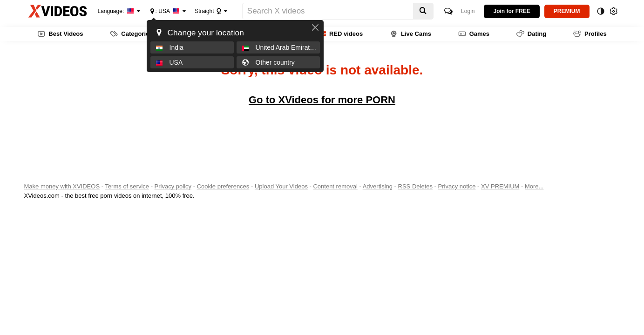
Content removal (335, 186)
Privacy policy (173, 186)
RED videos (340, 34)
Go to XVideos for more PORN (322, 100)
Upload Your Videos (281, 186)
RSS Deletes (415, 186)
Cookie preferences (223, 186)
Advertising (378, 186)
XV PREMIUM (500, 186)
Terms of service (127, 186)
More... (534, 186)
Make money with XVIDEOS (62, 186)
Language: (116, 11)
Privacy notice (457, 186)
